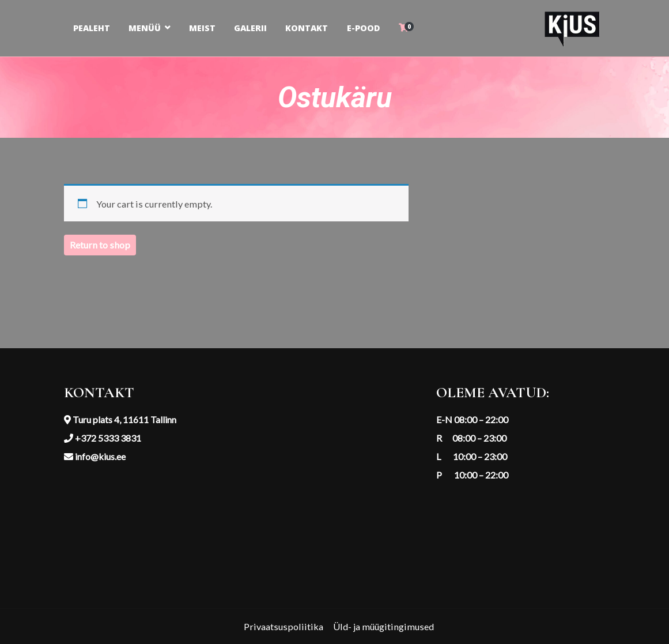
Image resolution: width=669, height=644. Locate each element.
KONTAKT (307, 28)
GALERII (250, 28)
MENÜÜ (145, 28)
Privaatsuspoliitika (284, 626)
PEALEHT (92, 28)
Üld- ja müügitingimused (383, 626)
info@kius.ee (99, 456)
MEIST (202, 28)
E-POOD (364, 28)
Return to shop (100, 245)
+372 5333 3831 (107, 438)
